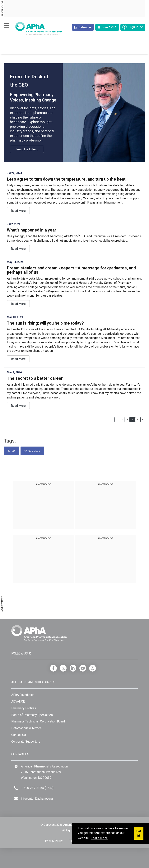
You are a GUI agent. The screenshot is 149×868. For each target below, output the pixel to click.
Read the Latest (27, 149)
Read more (18, 211)
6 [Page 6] (143, 419)
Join (107, 27)
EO (11, 451)
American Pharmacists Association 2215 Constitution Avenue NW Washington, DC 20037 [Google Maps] (44, 772)
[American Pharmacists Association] (33, 28)
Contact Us (19, 735)
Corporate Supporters (26, 742)
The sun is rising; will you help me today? (45, 323)
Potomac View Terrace (26, 728)
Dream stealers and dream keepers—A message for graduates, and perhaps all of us (71, 270)
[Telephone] (16, 788)
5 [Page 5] (138, 419)
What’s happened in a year (32, 230)
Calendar (83, 27)
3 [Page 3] (127, 419)
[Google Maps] (16, 767)
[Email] (16, 799)
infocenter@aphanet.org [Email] (37, 799)
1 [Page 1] (117, 419)
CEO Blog (32, 451)
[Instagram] (93, 668)
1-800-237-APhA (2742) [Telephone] (37, 788)
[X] (63, 668)
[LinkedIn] (73, 668)
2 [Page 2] (122, 419)
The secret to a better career (35, 378)
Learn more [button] (99, 838)
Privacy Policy (54, 841)
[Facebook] (53, 668)
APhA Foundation (23, 695)
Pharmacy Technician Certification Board (38, 721)
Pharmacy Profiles (24, 708)
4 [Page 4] (132, 419)
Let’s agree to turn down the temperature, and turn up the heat (66, 179)
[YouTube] (83, 668)
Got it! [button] (139, 833)
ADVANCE (18, 702)
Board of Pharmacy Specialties (32, 715)
